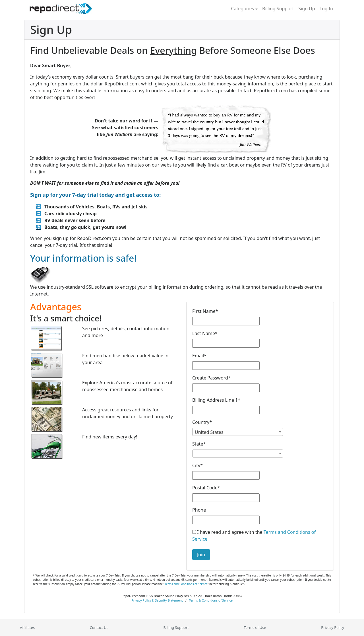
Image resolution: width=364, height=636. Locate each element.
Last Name (205, 333)
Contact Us (99, 627)
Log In (326, 9)
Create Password (211, 378)
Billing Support (278, 9)
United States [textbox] (209, 432)
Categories (242, 9)
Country (202, 422)
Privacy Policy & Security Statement (157, 600)
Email (199, 356)
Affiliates (27, 627)
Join (201, 555)
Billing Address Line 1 (216, 400)
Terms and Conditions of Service (186, 584)
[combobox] (238, 432)
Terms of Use (255, 627)
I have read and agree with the (254, 536)
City (197, 465)
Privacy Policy (333, 627)
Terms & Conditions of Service (211, 600)
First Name (205, 311)
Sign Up (307, 9)
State (199, 444)
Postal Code (206, 488)
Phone (199, 510)
